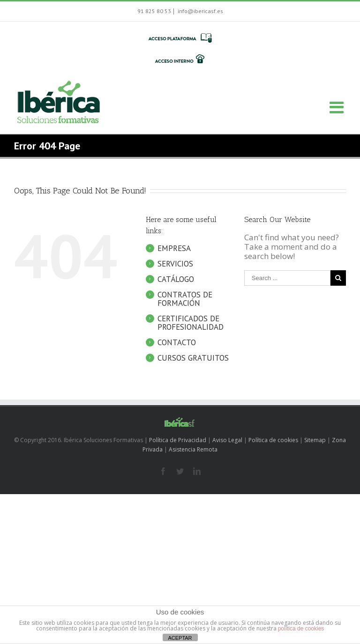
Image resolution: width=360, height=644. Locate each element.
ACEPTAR (180, 638)
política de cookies (301, 629)
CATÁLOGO (176, 279)
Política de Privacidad (178, 440)
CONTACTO (177, 342)
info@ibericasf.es (200, 11)
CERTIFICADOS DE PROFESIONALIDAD (191, 323)
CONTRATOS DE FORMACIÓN (185, 299)
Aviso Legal (227, 440)
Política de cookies (273, 440)
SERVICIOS (175, 264)
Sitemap (315, 440)
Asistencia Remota (193, 449)
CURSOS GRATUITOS (193, 358)
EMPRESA (174, 248)
